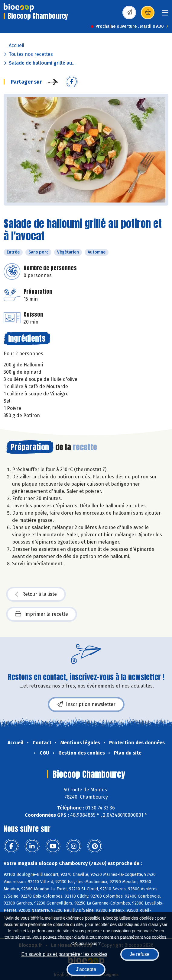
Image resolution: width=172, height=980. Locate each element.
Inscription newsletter (86, 704)
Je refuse (140, 954)
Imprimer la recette (42, 614)
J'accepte (86, 969)
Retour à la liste (36, 594)
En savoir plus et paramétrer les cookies (64, 954)
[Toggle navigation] (165, 15)
